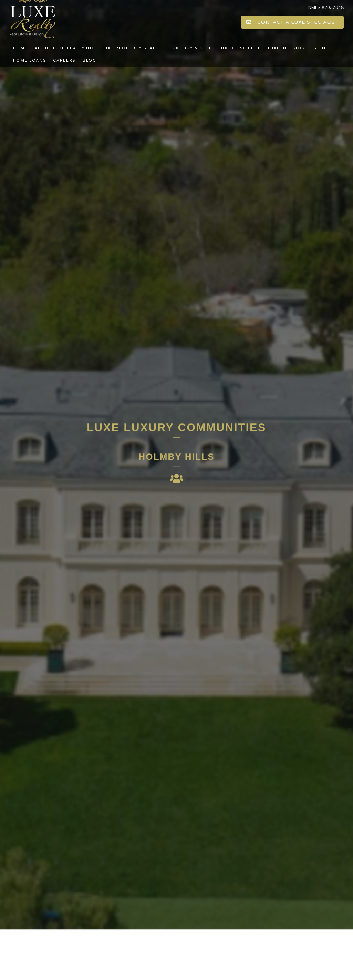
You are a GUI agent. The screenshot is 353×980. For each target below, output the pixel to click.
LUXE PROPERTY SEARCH (132, 48)
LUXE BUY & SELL (191, 48)
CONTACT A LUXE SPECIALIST (292, 22)
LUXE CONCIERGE (240, 48)
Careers (64, 60)
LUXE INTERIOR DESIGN (297, 48)
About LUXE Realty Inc (65, 48)
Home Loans (30, 60)
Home (20, 48)
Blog (90, 60)
